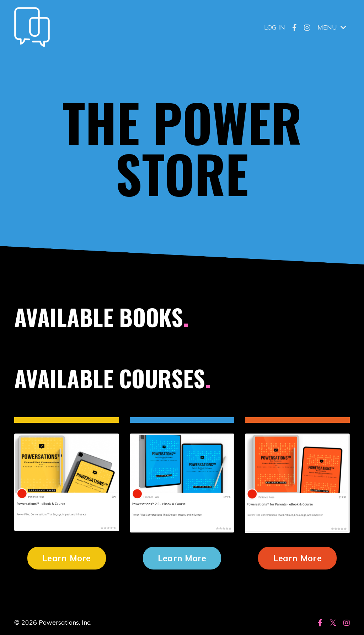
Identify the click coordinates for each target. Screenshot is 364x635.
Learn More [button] (67, 558)
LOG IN (275, 27)
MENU (332, 27)
